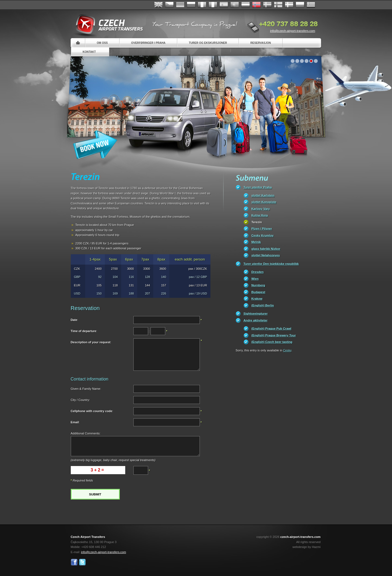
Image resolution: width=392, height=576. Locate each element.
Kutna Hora (260, 215)
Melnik (256, 242)
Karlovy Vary (261, 209)
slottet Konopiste (264, 202)
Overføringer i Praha (148, 43)
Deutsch (180, 5)
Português (235, 5)
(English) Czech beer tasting (272, 342)
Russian (191, 5)
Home (78, 43)
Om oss (102, 43)
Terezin (257, 222)
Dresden (258, 272)
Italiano (213, 5)
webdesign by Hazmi (306, 547)
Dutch (246, 5)
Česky (169, 5)
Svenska (267, 5)
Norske (256, 5)
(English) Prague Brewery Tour (274, 335)
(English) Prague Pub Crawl (272, 329)
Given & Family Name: (86, 389)
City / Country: (80, 400)
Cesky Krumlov (263, 235)
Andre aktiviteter (256, 320)
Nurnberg (258, 285)
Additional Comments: (86, 433)
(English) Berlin (263, 305)
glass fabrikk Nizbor (266, 249)
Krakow (257, 299)
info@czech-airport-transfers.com (293, 31)
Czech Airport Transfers (107, 24)
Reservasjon (261, 43)
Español (224, 5)
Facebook (74, 562)
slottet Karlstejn (263, 195)
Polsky (300, 5)
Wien (255, 279)
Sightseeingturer (256, 314)
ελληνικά (311, 5)
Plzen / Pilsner (262, 229)
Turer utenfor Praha (258, 187)
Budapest (258, 292)
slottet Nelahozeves (266, 255)
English (158, 5)
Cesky (287, 350)
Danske (289, 5)
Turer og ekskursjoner (208, 43)
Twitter (82, 562)
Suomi (278, 5)
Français (202, 5)
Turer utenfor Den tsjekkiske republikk (271, 264)
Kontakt (89, 52)
